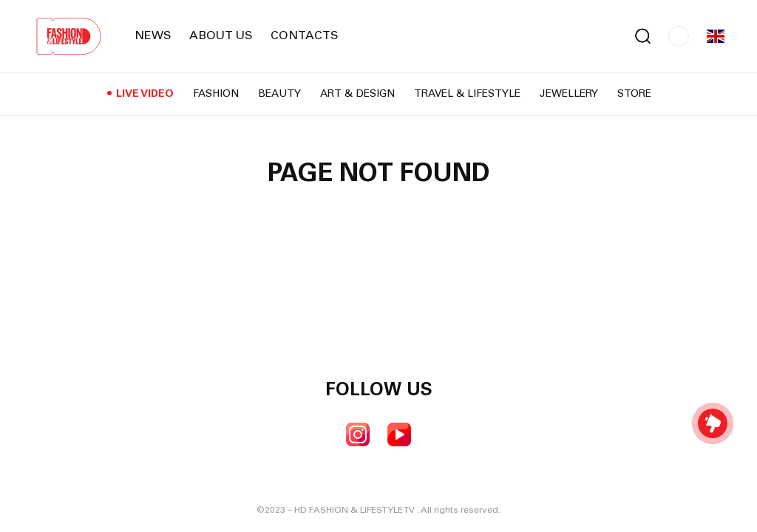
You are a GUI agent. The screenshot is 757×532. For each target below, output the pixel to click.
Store (634, 95)
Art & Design (357, 95)
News (153, 36)
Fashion (216, 95)
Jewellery (569, 95)
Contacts (305, 36)
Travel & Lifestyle (467, 95)
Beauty (279, 95)
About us (221, 36)
